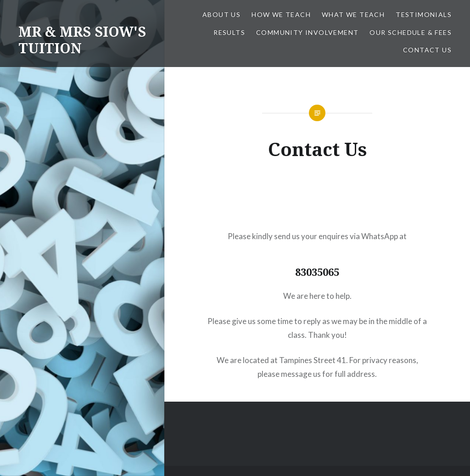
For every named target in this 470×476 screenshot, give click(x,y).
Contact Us (427, 50)
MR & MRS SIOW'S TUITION (82, 40)
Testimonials (424, 14)
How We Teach (281, 14)
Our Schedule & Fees (411, 32)
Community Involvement (307, 32)
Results (229, 32)
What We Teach (353, 14)
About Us (221, 14)
